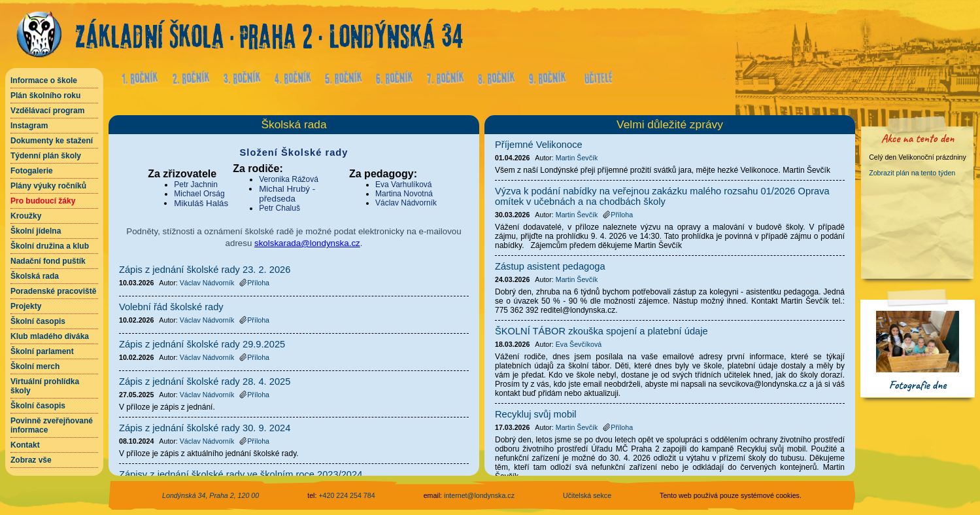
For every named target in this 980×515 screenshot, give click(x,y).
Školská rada (35, 276)
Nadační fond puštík (48, 261)
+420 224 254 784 (346, 495)
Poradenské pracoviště (53, 291)
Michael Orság (199, 194)
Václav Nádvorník (406, 203)
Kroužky (26, 216)
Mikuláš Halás (201, 203)
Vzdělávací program (47, 111)
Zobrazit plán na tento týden (912, 173)
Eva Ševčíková (579, 344)
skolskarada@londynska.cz (307, 243)
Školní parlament (42, 351)
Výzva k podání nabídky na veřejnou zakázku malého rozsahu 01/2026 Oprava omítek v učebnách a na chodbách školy (662, 196)
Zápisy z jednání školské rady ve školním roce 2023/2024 (241, 474)
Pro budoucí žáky (43, 201)
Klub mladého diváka (50, 336)
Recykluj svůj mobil (536, 414)
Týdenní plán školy (46, 156)
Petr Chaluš (279, 208)
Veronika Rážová (289, 179)
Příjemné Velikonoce (539, 145)
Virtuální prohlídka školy (45, 386)
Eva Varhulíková (404, 185)
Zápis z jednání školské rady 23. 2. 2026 (205, 270)
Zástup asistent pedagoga (550, 266)
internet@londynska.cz (479, 495)
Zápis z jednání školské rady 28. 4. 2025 (205, 382)
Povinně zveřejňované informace (52, 425)
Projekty (26, 306)
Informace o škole (44, 80)
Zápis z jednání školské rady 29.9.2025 (202, 344)
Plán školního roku (45, 96)
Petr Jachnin (196, 185)
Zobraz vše (31, 460)
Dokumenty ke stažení (52, 141)
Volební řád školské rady (171, 307)
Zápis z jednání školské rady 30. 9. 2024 (205, 428)
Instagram (29, 126)
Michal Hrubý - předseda (287, 194)
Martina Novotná (404, 194)
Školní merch (35, 366)
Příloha (254, 283)
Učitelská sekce (587, 495)
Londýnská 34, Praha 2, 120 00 (211, 495)
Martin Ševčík (577, 158)
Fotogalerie (32, 171)
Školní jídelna (36, 231)
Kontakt (25, 445)
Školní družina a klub (50, 246)
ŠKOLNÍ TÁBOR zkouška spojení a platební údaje (601, 331)
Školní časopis (38, 321)
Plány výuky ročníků (48, 186)
